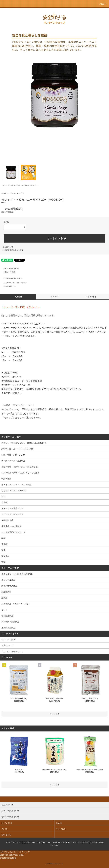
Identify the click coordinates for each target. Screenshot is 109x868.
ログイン (5, 829)
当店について (7, 645)
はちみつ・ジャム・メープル (18, 185)
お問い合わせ (6, 835)
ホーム (5, 185)
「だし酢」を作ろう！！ (12, 651)
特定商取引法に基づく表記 (13, 250)
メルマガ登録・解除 (95, 842)
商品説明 (18, 297)
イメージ (55, 297)
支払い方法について (19, 842)
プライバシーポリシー (80, 842)
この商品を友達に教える (11, 278)
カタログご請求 (8, 640)
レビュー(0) (91, 297)
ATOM (56, 845)
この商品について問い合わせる (14, 282)
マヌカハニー (34, 185)
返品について (8, 247)
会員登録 (59, 823)
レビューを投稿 (8, 272)
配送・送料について (34, 842)
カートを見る (61, 829)
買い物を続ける (8, 286)
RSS (52, 845)
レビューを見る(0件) (10, 269)
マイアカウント (7, 823)
